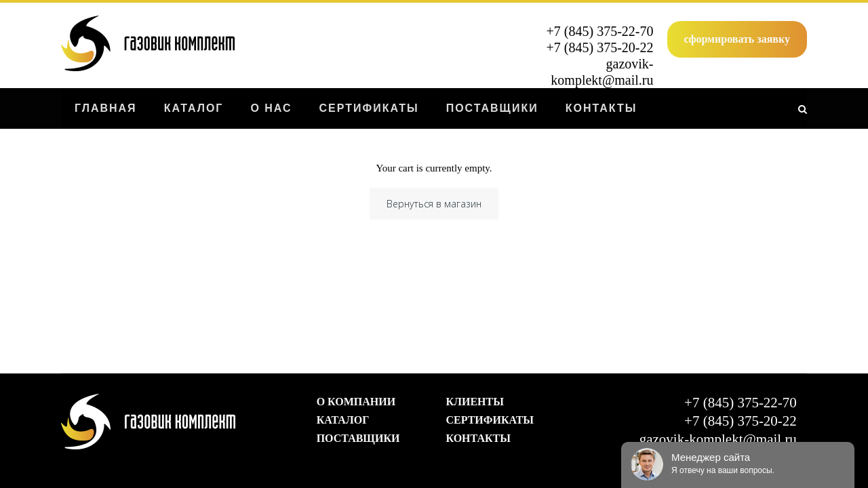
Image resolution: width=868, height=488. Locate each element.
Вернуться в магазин (434, 204)
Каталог (343, 420)
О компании (356, 402)
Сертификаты (490, 420)
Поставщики (358, 438)
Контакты (478, 438)
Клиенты (474, 402)
